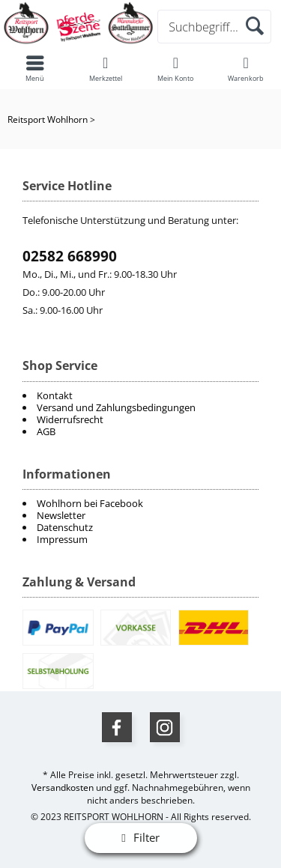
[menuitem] (140, 503)
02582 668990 (70, 256)
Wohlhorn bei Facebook (90, 503)
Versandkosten (63, 787)
